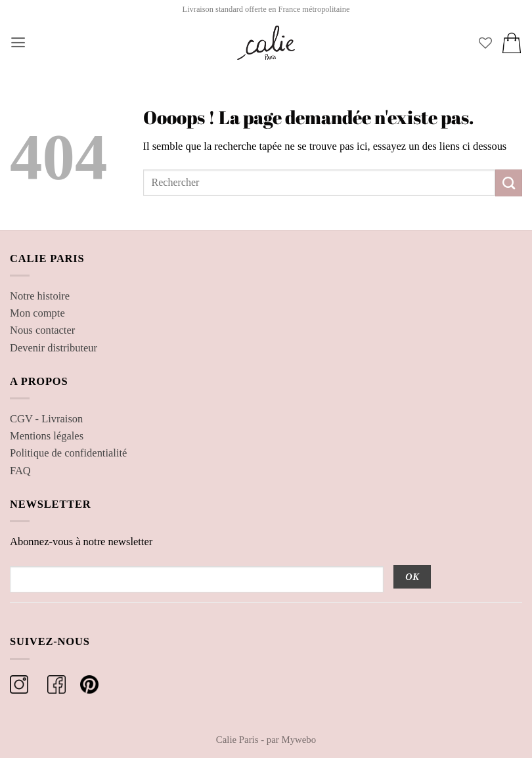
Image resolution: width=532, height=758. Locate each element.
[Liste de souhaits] (485, 43)
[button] (18, 43)
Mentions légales (47, 436)
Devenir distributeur (54, 348)
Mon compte (37, 313)
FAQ (20, 471)
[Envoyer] (509, 183)
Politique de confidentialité (68, 453)
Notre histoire (40, 296)
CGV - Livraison (46, 419)
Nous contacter (42, 330)
